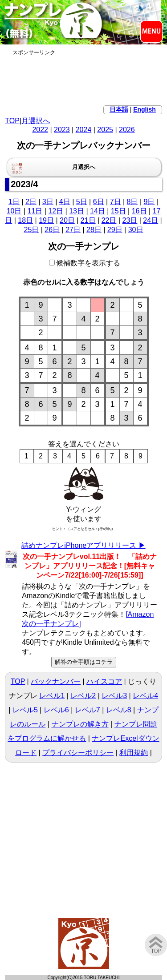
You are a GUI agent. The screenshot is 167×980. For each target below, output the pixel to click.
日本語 (119, 109)
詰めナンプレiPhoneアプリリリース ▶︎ (83, 545)
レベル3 (114, 696)
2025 (105, 130)
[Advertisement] (84, 79)
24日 (151, 220)
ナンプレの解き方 (80, 724)
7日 (116, 202)
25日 (31, 230)
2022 (40, 130)
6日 (99, 202)
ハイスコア (104, 681)
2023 (62, 130)
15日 (118, 211)
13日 (77, 211)
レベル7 (88, 710)
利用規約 (134, 753)
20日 (67, 220)
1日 (14, 202)
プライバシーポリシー (78, 753)
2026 (127, 130)
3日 (48, 202)
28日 (94, 230)
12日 (56, 211)
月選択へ (36, 121)
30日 (136, 230)
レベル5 (25, 710)
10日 (14, 211)
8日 (132, 202)
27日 (73, 230)
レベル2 (83, 696)
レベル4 (145, 696)
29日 (115, 230)
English (145, 109)
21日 (88, 220)
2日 (31, 202)
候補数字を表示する (85, 263)
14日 (98, 211)
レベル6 (56, 710)
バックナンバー (56, 681)
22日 (109, 220)
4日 (65, 202)
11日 (35, 211)
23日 (130, 220)
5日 (82, 202)
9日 (149, 202)
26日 (52, 230)
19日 (46, 220)
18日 (25, 220)
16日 (139, 211)
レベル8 (119, 710)
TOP (12, 121)
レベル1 (52, 696)
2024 (84, 130)
